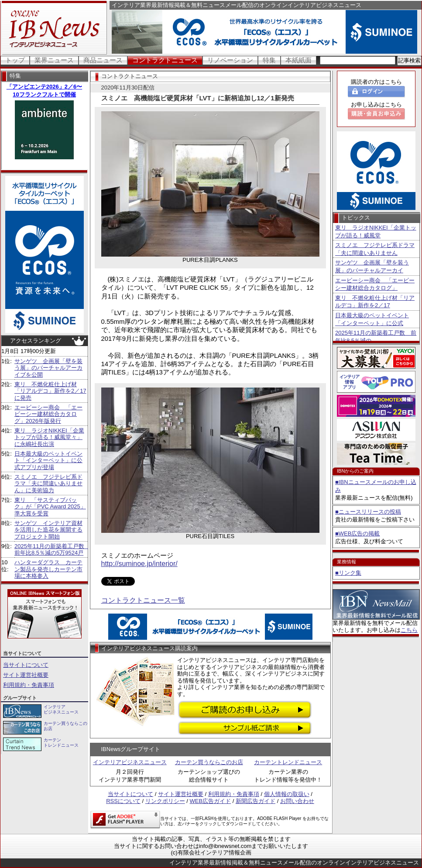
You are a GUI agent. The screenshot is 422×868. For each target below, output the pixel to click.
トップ (15, 60)
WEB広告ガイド (211, 801)
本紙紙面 (298, 60)
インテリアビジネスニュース (130, 762)
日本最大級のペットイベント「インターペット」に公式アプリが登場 (48, 460)
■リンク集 (348, 573)
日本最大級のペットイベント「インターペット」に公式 (372, 319)
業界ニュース (54, 60)
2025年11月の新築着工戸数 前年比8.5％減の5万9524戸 (52, 550)
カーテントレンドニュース (288, 762)
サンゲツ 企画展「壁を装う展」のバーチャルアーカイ (372, 266)
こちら (409, 630)
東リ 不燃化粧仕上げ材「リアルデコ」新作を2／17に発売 (50, 391)
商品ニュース (103, 60)
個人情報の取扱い (287, 794)
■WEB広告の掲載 (357, 533)
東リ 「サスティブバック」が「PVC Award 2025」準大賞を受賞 (50, 507)
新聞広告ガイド (256, 801)
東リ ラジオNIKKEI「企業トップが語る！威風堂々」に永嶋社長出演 (49, 437)
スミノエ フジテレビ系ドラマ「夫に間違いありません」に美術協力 (48, 484)
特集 (269, 60)
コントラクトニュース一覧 (143, 600)
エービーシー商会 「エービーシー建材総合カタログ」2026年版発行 (48, 414)
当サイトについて (26, 665)
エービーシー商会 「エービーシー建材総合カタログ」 (375, 284)
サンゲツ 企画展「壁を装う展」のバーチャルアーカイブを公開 (48, 368)
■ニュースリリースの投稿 (368, 512)
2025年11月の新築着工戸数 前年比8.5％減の (376, 337)
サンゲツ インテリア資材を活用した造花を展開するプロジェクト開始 (48, 530)
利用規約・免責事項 (29, 685)
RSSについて (123, 801)
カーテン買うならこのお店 (209, 762)
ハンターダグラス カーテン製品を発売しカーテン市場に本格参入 (48, 569)
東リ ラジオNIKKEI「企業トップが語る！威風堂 (376, 232)
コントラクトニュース (165, 60)
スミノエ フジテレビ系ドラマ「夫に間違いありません (375, 249)
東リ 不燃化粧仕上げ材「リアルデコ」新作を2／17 (375, 302)
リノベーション (230, 60)
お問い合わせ (297, 801)
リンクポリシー (165, 801)
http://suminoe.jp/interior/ (139, 564)
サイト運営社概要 (26, 675)
